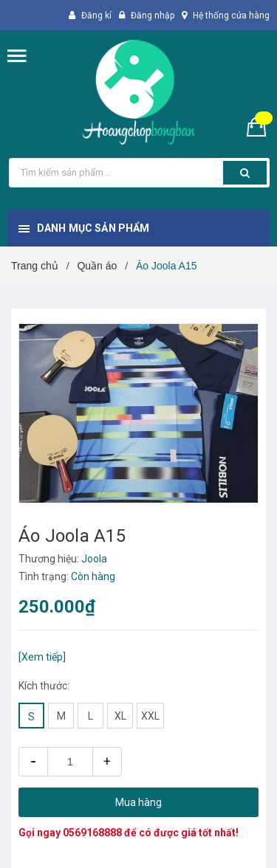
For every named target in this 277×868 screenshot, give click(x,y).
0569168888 (92, 833)
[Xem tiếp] (42, 657)
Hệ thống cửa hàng (231, 15)
